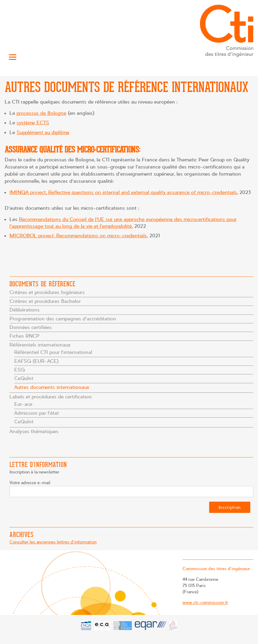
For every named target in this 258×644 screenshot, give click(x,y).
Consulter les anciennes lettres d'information (54, 542)
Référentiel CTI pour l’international (54, 352)
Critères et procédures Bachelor (46, 302)
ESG (20, 369)
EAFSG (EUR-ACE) (37, 361)
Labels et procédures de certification (52, 396)
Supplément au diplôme (43, 132)
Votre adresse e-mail (31, 483)
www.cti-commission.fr (205, 602)
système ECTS (33, 123)
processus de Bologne (41, 113)
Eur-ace (24, 404)
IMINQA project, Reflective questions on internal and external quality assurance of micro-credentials (123, 192)
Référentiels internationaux (41, 345)
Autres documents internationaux (52, 387)
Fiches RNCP (25, 336)
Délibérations (26, 310)
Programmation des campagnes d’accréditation (64, 319)
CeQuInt (25, 378)
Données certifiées (32, 328)
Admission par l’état (37, 412)
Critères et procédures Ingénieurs (48, 293)
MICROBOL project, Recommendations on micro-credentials (78, 236)
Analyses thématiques (35, 431)
